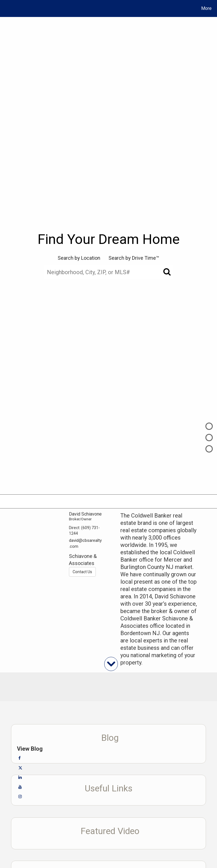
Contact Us (82, 572)
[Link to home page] (6, 8)
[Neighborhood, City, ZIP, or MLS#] (109, 272)
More (206, 8)
